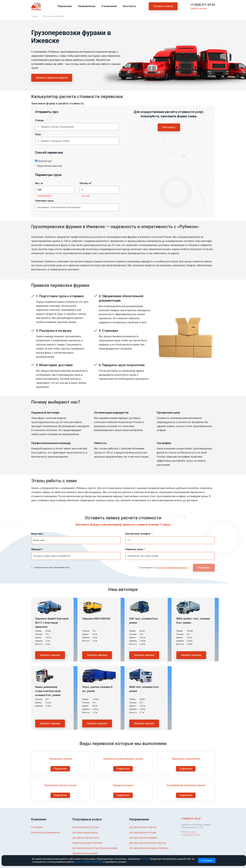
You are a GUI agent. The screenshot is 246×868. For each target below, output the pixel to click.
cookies (145, 859)
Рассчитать (169, 127)
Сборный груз (45, 161)
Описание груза (44, 201)
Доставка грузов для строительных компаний (95, 848)
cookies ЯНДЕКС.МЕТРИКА (89, 862)
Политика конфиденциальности (191, 833)
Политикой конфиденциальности (172, 568)
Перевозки (65, 6)
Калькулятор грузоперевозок (46, 832)
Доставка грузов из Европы (143, 827)
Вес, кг (39, 183)
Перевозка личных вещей (85, 853)
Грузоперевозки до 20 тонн (86, 827)
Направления (87, 6)
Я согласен (207, 860)
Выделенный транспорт (50, 166)
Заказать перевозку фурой (52, 78)
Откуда (39, 120)
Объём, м (86, 183)
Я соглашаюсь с (164, 568)
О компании (109, 6)
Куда (38, 134)
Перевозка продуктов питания (87, 843)
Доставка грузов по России (143, 832)
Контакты (130, 6)
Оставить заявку (163, 6)
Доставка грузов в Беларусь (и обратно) (149, 848)
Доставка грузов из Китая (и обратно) (148, 843)
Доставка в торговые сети (86, 838)
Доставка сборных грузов (85, 832)
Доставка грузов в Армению (143, 838)
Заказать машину (50, 655)
